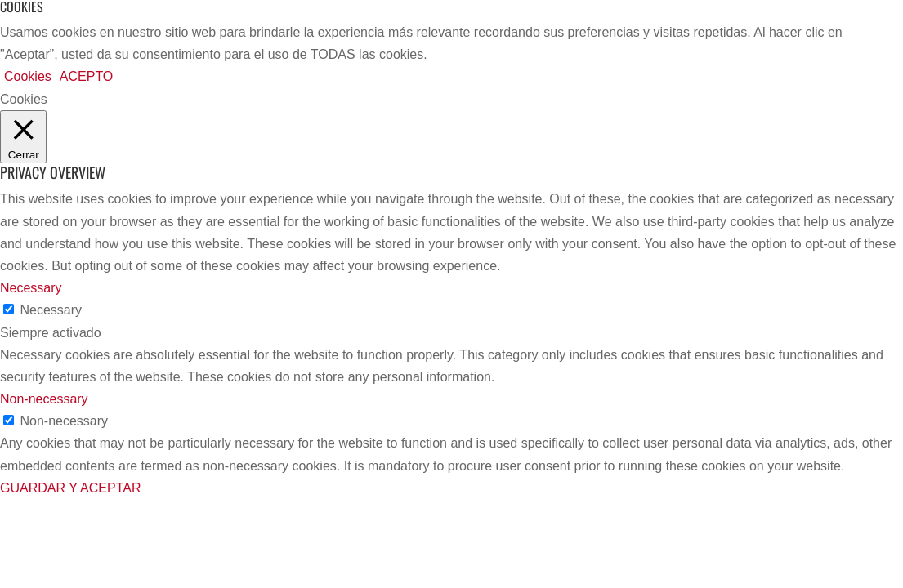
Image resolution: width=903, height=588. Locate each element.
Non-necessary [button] (44, 399)
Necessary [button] (31, 288)
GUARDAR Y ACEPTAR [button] (71, 488)
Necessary (51, 310)
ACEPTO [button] (87, 76)
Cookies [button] (28, 76)
